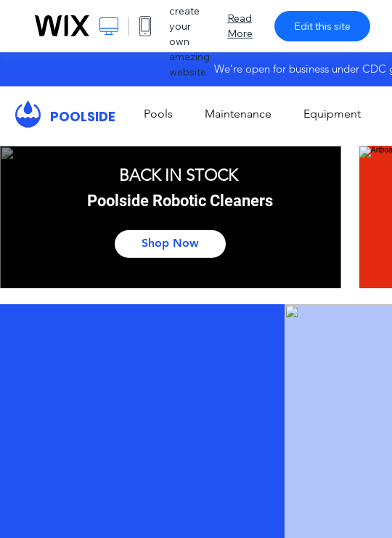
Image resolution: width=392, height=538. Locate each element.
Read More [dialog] (240, 26)
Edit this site (322, 26)
